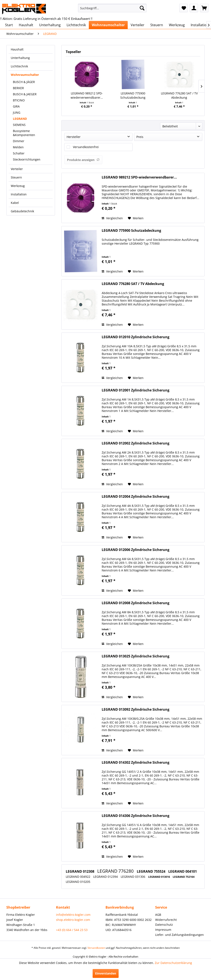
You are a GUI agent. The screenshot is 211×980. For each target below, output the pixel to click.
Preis (140, 137)
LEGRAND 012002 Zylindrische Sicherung (136, 443)
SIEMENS (19, 125)
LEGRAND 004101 (183, 871)
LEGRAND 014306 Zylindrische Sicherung (136, 816)
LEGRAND (20, 119)
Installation (19, 194)
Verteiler (17, 169)
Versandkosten (96, 948)
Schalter (19, 153)
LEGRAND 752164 (184, 877)
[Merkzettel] (184, 8)
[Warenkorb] (204, 8)
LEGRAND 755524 (151, 871)
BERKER (18, 88)
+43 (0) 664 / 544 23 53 (72, 930)
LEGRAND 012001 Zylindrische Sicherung (136, 390)
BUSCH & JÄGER (24, 82)
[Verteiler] (138, 25)
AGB (158, 915)
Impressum (163, 930)
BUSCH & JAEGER (25, 94)
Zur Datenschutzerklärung (173, 963)
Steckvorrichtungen (27, 159)
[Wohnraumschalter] (108, 25)
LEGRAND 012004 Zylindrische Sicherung (136, 497)
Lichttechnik (19, 66)
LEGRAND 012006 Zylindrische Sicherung (136, 550)
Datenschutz (164, 925)
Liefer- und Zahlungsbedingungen (179, 935)
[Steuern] (157, 25)
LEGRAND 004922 (78, 877)
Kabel (15, 203)
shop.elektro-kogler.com (73, 920)
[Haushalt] (26, 25)
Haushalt (17, 49)
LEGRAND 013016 (159, 877)
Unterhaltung (20, 58)
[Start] (9, 25)
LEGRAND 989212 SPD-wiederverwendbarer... (87, 95)
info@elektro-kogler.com (73, 915)
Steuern (16, 177)
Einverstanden (106, 973)
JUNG (17, 112)
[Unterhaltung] (50, 25)
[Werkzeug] (177, 25)
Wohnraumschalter (25, 75)
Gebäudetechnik (22, 211)
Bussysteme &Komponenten (24, 133)
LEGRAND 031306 (133, 877)
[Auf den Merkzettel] (136, 218)
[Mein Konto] (194, 8)
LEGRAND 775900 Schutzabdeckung (133, 95)
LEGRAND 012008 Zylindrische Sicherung (136, 603)
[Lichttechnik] (76, 25)
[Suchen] (142, 8)
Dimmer (19, 141)
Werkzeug (18, 186)
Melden (18, 147)
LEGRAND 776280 (116, 871)
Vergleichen (112, 218)
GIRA (16, 106)
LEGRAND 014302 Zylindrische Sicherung (136, 763)
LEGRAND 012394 (106, 877)
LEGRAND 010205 (78, 882)
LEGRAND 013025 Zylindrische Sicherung (136, 656)
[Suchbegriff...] (112, 8)
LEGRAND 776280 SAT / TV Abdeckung (179, 95)
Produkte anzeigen (83, 160)
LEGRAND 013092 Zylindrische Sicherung (136, 709)
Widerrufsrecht (166, 920)
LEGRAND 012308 (80, 871)
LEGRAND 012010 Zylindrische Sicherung (136, 337)
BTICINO (19, 100)
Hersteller (74, 137)
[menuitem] (112, 8)
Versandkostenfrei (86, 147)
